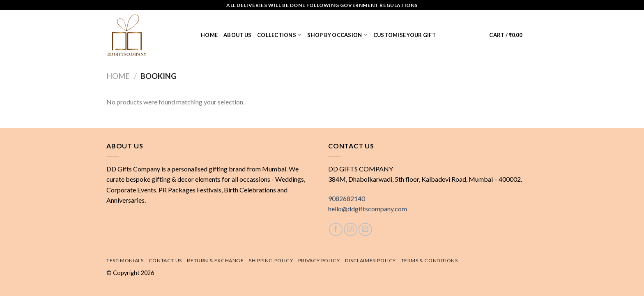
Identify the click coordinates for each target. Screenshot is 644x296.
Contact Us (165, 260)
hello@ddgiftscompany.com (368, 209)
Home (209, 35)
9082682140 (347, 198)
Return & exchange (215, 260)
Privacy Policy (319, 260)
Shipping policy (271, 260)
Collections (279, 35)
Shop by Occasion (337, 35)
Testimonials (125, 260)
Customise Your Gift (405, 35)
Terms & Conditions (430, 260)
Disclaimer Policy (370, 260)
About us (237, 35)
